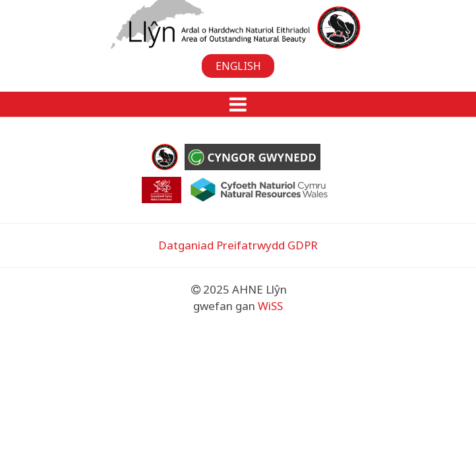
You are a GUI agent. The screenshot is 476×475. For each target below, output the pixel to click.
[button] (238, 104)
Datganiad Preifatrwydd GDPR (238, 245)
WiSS (270, 306)
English (238, 66)
